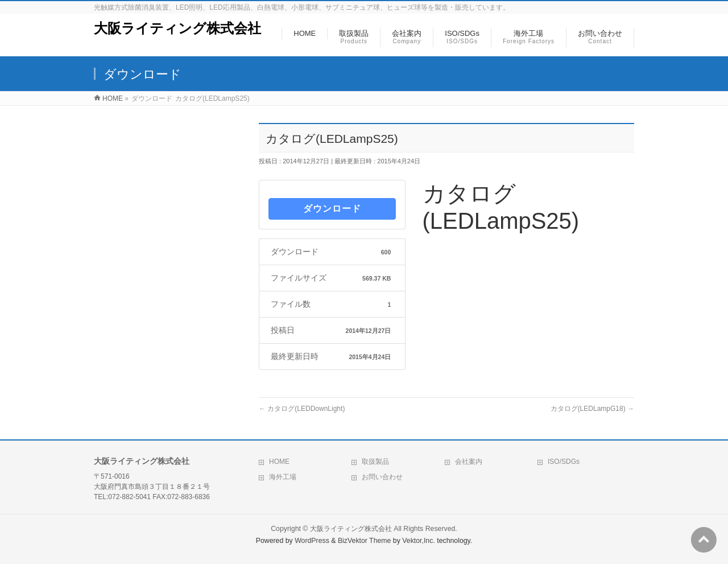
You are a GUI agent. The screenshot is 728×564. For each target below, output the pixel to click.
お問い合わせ (382, 477)
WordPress (312, 541)
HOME (279, 462)
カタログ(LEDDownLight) (302, 409)
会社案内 (469, 462)
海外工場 (283, 477)
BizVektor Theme (365, 541)
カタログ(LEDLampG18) (592, 409)
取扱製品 (375, 462)
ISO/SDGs (564, 462)
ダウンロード (332, 209)
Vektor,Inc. (419, 541)
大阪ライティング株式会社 (177, 28)
